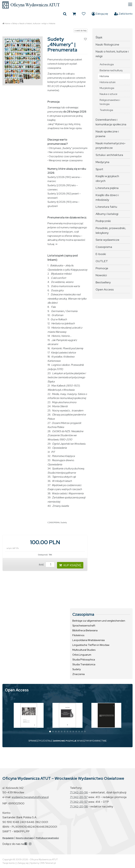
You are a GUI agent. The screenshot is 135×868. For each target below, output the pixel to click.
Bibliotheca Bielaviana (85, 630)
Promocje (102, 268)
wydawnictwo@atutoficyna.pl (30, 797)
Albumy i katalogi (107, 214)
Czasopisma (104, 247)
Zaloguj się (100, 14)
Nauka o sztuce (109, 94)
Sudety (64, 522)
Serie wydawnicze (107, 240)
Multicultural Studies (84, 650)
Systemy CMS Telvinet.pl (43, 863)
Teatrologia (106, 110)
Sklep (15, 23)
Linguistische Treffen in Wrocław (91, 645)
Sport (99, 169)
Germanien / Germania (64, 311)
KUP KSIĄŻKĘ (70, 565)
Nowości (101, 275)
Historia (52, 23)
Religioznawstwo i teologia (110, 102)
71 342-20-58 (79, 806)
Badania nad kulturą (111, 70)
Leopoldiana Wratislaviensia (88, 640)
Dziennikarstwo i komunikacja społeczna (111, 122)
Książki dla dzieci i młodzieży (107, 197)
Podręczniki (103, 221)
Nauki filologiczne (107, 44)
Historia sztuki (108, 82)
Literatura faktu (106, 207)
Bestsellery (103, 282)
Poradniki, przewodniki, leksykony (111, 230)
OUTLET (102, 261)
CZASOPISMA (54, 522)
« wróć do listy (81, 31)
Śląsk (99, 37)
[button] (50, 732)
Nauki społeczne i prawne (107, 134)
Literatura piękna (107, 188)
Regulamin (8, 838)
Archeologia (107, 64)
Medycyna (102, 162)
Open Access (105, 289)
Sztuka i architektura (109, 155)
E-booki (101, 254)
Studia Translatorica (84, 664)
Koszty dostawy (25, 838)
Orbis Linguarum (82, 655)
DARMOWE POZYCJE (65, 741)
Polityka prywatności (47, 838)
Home (7, 23)
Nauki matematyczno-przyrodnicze (111, 146)
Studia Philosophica (84, 660)
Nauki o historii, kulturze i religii (33, 23)
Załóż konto (123, 14)
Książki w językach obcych (107, 178)
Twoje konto (9, 863)
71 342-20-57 (79, 797)
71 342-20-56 (79, 792)
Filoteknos (78, 635)
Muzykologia (107, 88)
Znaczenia (78, 674)
